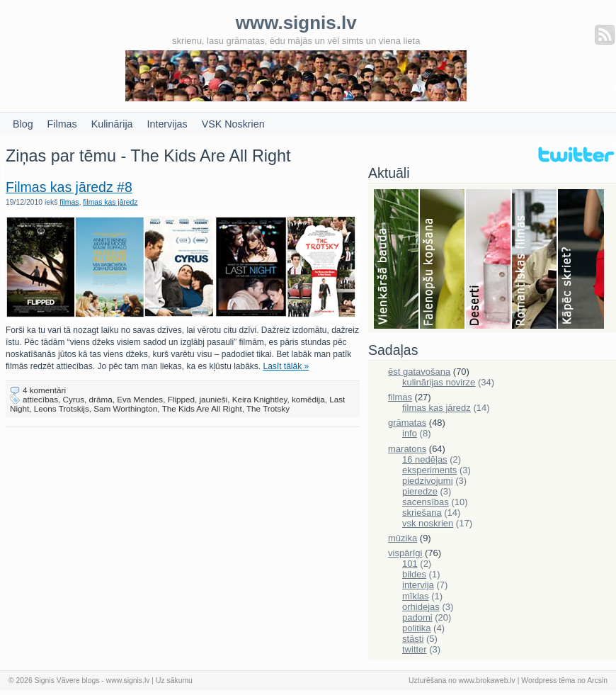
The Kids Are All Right (202, 408)
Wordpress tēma (548, 680)
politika (416, 628)
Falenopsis (443, 260)
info (410, 433)
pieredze (420, 491)
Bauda (397, 260)
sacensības (426, 502)
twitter (415, 649)
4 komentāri (44, 390)
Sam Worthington (125, 408)
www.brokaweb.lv (487, 680)
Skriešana (581, 260)
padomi (417, 617)
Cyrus (74, 399)
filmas (69, 202)
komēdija (308, 399)
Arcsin (597, 680)
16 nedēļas (425, 459)
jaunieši (214, 399)
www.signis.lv (128, 680)
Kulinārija (112, 124)
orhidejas (421, 607)
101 (410, 564)
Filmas (62, 124)
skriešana (422, 513)
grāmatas (407, 423)
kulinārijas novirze (439, 382)
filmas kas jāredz (110, 202)
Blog (23, 124)
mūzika (403, 538)
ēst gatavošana (419, 372)
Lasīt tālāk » (286, 366)
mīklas (416, 596)
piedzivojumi (428, 481)
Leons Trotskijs (62, 408)
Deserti (489, 260)
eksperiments (429, 470)
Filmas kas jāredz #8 (69, 187)
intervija (418, 585)
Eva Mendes (140, 399)
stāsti (413, 639)
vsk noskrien (428, 523)
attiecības (40, 399)
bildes (414, 574)
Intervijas (167, 124)
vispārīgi (405, 553)
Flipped (181, 399)
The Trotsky (268, 408)
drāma (101, 399)
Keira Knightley (260, 399)
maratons (407, 449)
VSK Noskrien (233, 124)
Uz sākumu (174, 680)
